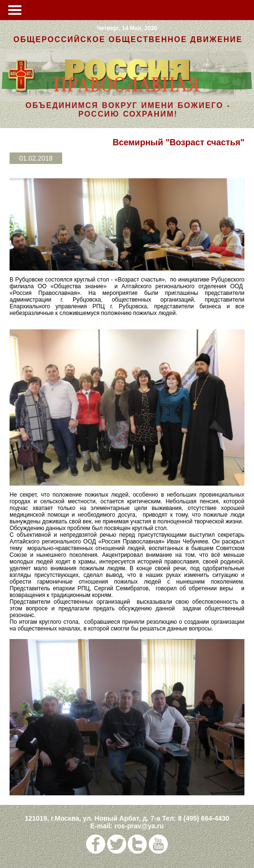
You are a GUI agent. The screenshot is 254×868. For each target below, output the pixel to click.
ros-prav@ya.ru (139, 826)
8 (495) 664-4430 (204, 818)
